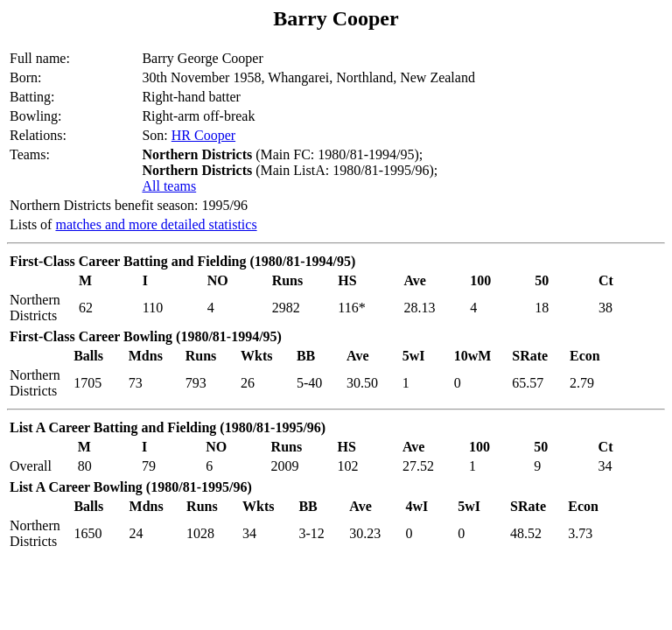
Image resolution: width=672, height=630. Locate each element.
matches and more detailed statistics (156, 224)
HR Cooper (203, 135)
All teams (169, 186)
